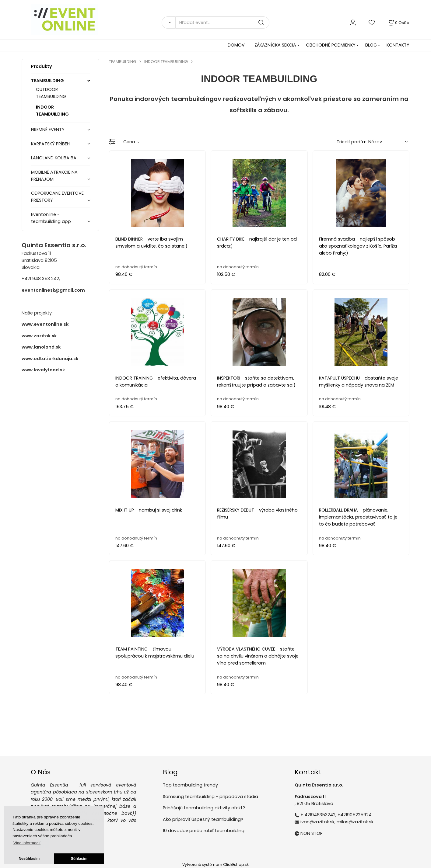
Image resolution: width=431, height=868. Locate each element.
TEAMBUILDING (47, 81)
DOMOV (236, 45)
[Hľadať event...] (222, 23)
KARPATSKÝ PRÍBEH (50, 144)
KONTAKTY (398, 45)
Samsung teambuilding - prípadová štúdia (210, 797)
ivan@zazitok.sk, (318, 822)
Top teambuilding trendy (190, 785)
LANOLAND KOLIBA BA (54, 158)
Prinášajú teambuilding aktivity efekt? (204, 808)
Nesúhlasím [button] (29, 859)
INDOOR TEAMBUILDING (52, 111)
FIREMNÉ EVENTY (48, 130)
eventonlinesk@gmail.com (53, 290)
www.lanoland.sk (41, 347)
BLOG (371, 45)
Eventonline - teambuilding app (51, 218)
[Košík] (398, 23)
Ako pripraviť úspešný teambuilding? (203, 819)
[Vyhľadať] (168, 23)
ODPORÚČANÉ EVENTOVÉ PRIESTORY (57, 197)
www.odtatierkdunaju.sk (50, 359)
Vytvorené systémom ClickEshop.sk (215, 865)
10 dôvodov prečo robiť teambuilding (204, 831)
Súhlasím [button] (79, 859)
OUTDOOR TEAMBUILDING (51, 93)
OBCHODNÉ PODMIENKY (331, 45)
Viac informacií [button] (27, 843)
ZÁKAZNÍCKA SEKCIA (275, 45)
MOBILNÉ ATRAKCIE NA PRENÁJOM (54, 176)
